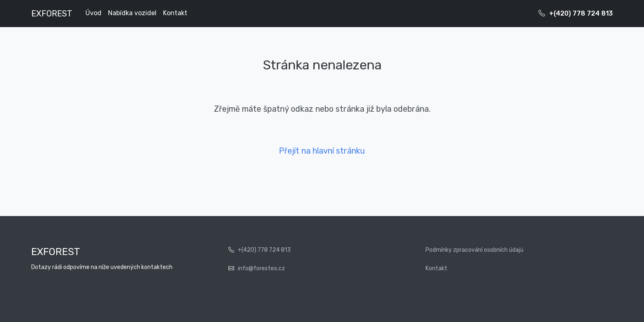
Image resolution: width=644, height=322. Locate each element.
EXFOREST (52, 14)
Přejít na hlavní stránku (322, 151)
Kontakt (175, 13)
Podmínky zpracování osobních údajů (474, 250)
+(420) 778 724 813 (581, 13)
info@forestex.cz (261, 268)
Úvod (93, 13)
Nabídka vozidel (132, 13)
